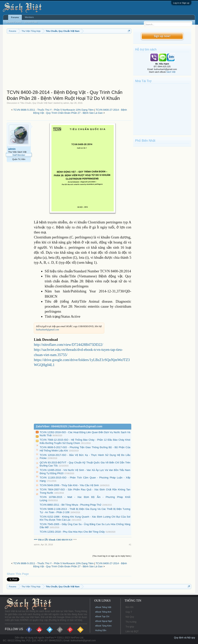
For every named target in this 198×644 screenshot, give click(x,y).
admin (66, 103)
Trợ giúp (130, 627)
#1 (130, 545)
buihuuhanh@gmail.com (47, 330)
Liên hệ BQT (132, 631)
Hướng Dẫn (101, 630)
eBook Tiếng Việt (103, 607)
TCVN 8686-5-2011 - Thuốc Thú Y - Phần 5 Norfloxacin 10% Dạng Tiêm (54, 110)
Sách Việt (171, 72)
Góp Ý (129, 612)
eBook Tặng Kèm (103, 626)
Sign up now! (162, 36)
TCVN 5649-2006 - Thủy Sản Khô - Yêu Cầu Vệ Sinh (69, 485)
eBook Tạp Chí (102, 616)
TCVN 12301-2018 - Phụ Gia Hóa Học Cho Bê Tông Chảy (72, 532)
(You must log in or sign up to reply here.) (112, 556)
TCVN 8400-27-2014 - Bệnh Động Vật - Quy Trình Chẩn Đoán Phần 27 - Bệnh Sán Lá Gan (80, 111)
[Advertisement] (69, 62)
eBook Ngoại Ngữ (104, 621)
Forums (15, 17)
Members (29, 17)
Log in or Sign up (181, 3)
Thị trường (131, 622)
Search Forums (14, 22)
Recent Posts (31, 22)
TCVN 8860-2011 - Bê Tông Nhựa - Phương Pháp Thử (70, 505)
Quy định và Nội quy (185, 638)
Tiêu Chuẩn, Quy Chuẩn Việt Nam (36, 103)
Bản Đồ (129, 607)
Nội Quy (130, 617)
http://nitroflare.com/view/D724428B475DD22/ (68, 345)
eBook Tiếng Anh (103, 612)
